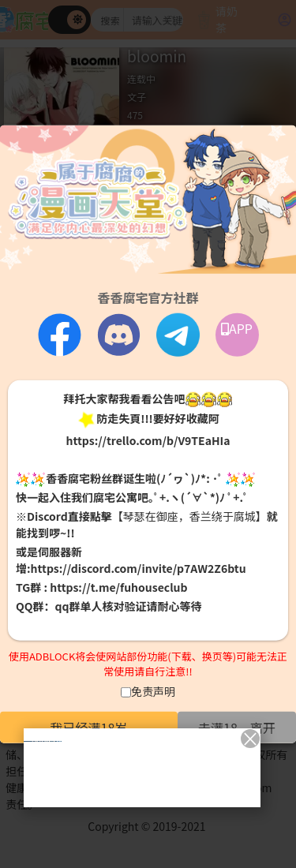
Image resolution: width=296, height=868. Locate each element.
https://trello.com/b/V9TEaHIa (148, 440)
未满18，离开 (237, 727)
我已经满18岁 (89, 727)
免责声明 (153, 690)
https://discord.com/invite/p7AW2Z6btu (139, 568)
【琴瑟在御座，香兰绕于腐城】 (189, 516)
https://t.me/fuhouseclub (118, 587)
